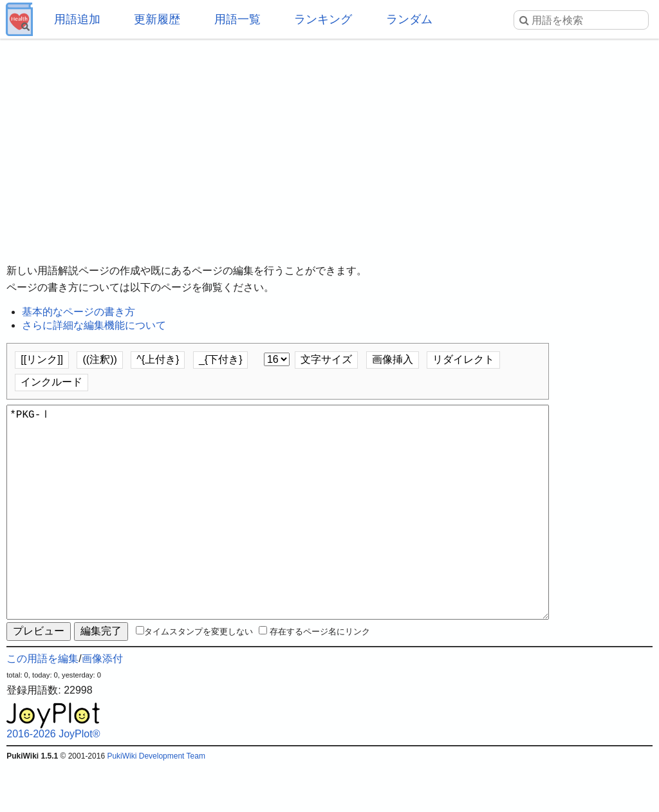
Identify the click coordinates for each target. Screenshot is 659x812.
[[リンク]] (42, 359)
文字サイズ (326, 359)
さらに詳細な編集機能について (94, 325)
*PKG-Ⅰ (278, 535)
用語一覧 (237, 19)
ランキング (323, 19)
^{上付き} (158, 359)
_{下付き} (221, 359)
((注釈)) (99, 359)
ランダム (409, 19)
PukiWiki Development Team (156, 802)
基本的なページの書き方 (79, 312)
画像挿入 (393, 359)
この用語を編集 (42, 705)
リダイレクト (463, 359)
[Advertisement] (329, 142)
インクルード (51, 382)
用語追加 (77, 19)
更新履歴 (157, 19)
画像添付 (102, 705)
